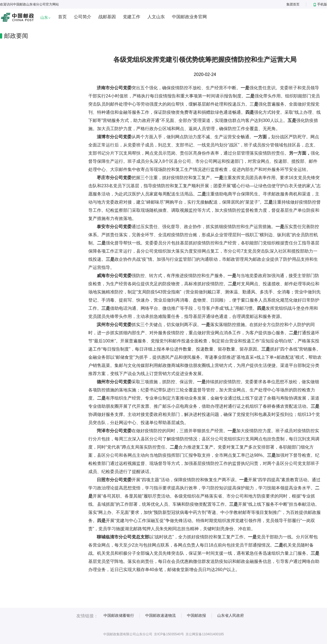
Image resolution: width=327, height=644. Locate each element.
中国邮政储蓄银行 (119, 615)
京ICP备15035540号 (169, 634)
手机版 (320, 4)
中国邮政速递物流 (161, 615)
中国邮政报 (196, 615)
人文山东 (156, 17)
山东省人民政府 (231, 615)
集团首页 (293, 4)
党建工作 (132, 17)
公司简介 (83, 17)
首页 (62, 17)
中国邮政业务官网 (189, 17)
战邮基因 (107, 17)
